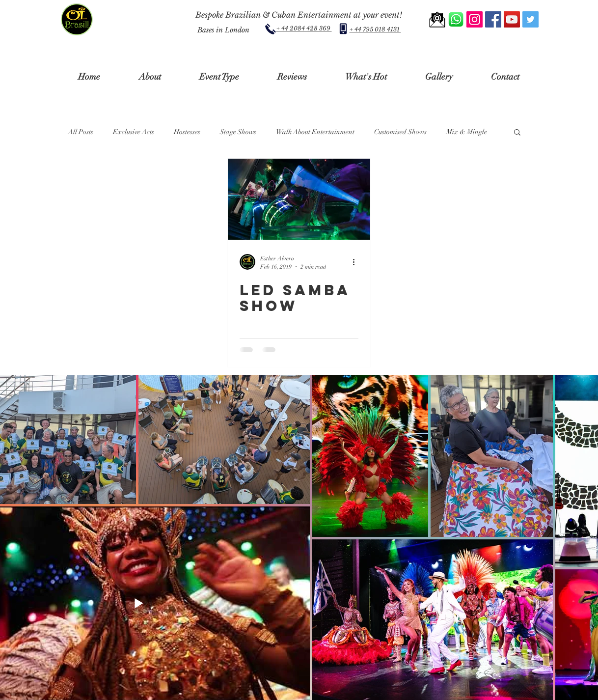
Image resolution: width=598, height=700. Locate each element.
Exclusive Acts (134, 132)
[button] (150, 77)
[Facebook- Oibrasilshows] (493, 19)
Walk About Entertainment (315, 132)
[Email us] (437, 19)
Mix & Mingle (467, 132)
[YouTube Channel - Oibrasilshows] (512, 19)
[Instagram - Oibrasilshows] (475, 19)
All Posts (81, 132)
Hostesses (187, 132)
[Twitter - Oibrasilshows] (530, 19)
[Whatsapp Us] (456, 19)
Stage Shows (238, 132)
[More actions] (357, 262)
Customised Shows (400, 132)
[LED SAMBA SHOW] (299, 199)
